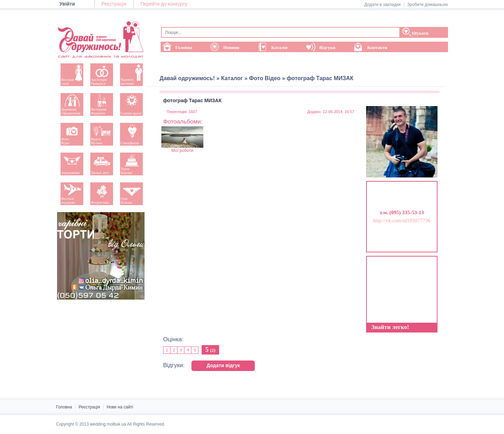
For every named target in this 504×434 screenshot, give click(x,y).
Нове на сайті (120, 407)
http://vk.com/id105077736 (402, 220)
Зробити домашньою (428, 5)
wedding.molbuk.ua (108, 424)
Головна (64, 407)
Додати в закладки (383, 5)
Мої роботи (182, 140)
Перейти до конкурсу (164, 4)
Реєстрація (114, 4)
